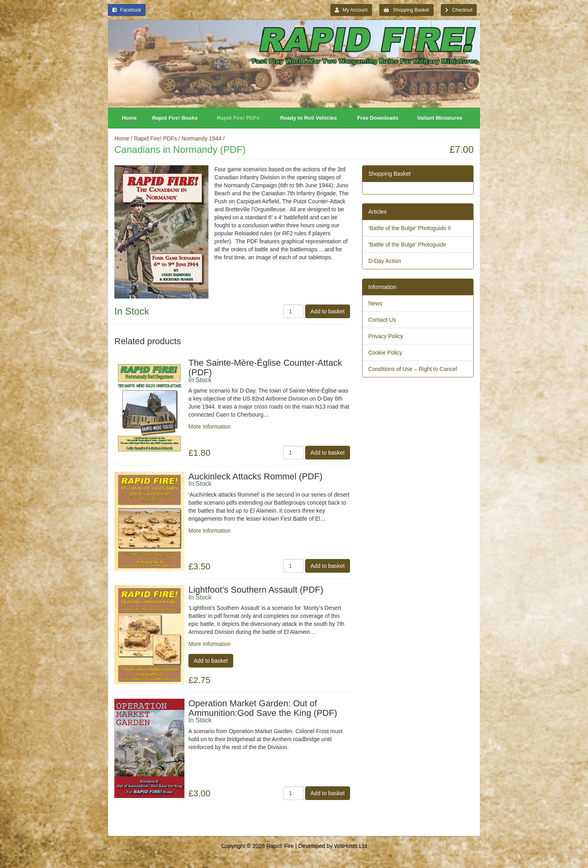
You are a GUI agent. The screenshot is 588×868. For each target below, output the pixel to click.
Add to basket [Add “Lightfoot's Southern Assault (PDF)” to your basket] (211, 661)
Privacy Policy (386, 336)
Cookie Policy (385, 353)
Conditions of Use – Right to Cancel (413, 369)
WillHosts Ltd (350, 846)
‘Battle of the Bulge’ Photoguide (407, 245)
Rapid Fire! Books (175, 118)
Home (129, 118)
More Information (210, 427)
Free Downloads (378, 118)
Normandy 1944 (202, 138)
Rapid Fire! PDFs (238, 118)
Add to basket (328, 311)
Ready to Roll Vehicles (308, 118)
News (375, 303)
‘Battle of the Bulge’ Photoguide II (410, 228)
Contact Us (382, 320)
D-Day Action (385, 261)
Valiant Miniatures (440, 118)
